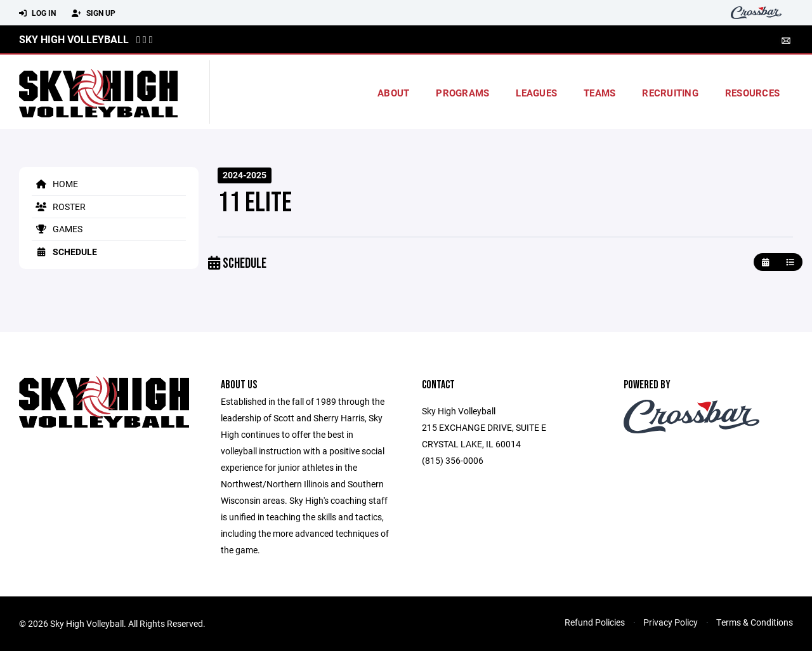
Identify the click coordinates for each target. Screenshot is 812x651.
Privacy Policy (671, 622)
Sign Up (94, 13)
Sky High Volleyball (74, 39)
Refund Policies (595, 622)
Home (55, 184)
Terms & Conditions (755, 622)
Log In (37, 13)
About (393, 93)
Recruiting (670, 93)
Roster (59, 207)
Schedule (64, 252)
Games (57, 229)
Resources (752, 93)
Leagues (536, 93)
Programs (462, 93)
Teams (599, 93)
